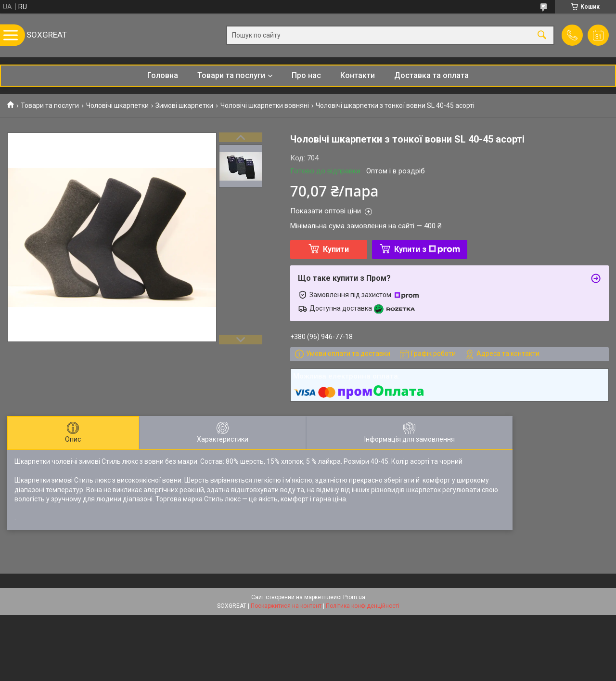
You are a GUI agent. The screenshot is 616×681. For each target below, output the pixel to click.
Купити (336, 249)
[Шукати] (542, 35)
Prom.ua (354, 597)
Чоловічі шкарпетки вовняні (265, 105)
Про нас (306, 75)
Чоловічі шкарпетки (117, 105)
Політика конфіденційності (363, 606)
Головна (163, 75)
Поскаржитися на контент (286, 606)
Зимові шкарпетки (184, 105)
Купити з (427, 249)
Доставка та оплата (431, 75)
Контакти (358, 75)
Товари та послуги (231, 75)
